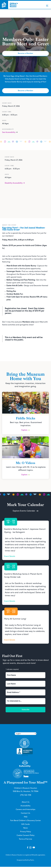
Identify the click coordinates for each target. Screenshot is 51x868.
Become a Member (25, 53)
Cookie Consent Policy (26, 835)
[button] (47, 6)
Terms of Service (25, 839)
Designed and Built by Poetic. (26, 860)
